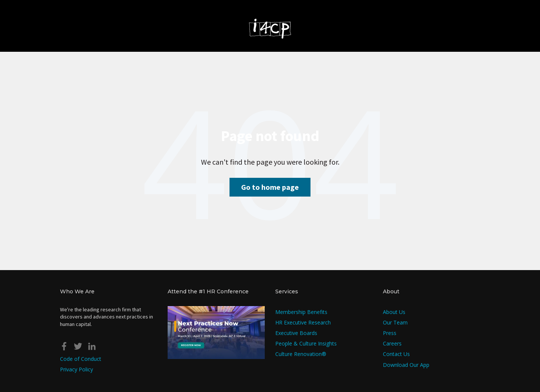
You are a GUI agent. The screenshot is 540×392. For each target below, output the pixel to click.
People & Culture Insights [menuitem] (306, 343)
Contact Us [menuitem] (396, 354)
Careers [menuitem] (392, 343)
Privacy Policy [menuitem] (76, 369)
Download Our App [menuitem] (406, 365)
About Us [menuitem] (394, 312)
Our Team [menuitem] (395, 322)
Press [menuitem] (390, 333)
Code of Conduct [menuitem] (81, 359)
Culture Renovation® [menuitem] (301, 354)
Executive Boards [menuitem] (296, 333)
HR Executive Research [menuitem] (303, 322)
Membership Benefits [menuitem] (301, 312)
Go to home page (270, 187)
